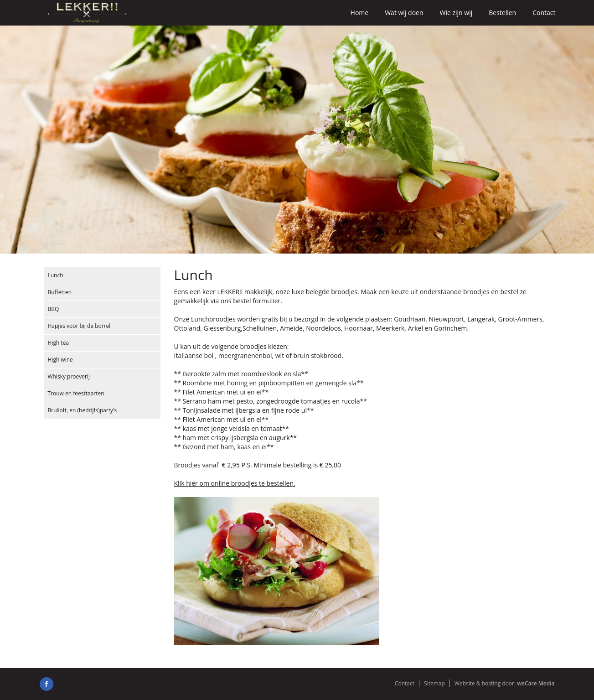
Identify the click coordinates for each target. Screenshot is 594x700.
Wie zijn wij (456, 13)
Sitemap (434, 683)
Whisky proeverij (69, 376)
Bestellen (502, 13)
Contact (544, 13)
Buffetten (60, 292)
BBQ (54, 309)
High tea (59, 343)
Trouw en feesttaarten (76, 393)
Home (360, 13)
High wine (60, 360)
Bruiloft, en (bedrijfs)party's (83, 410)
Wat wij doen (404, 13)
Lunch (56, 275)
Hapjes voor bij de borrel (79, 326)
